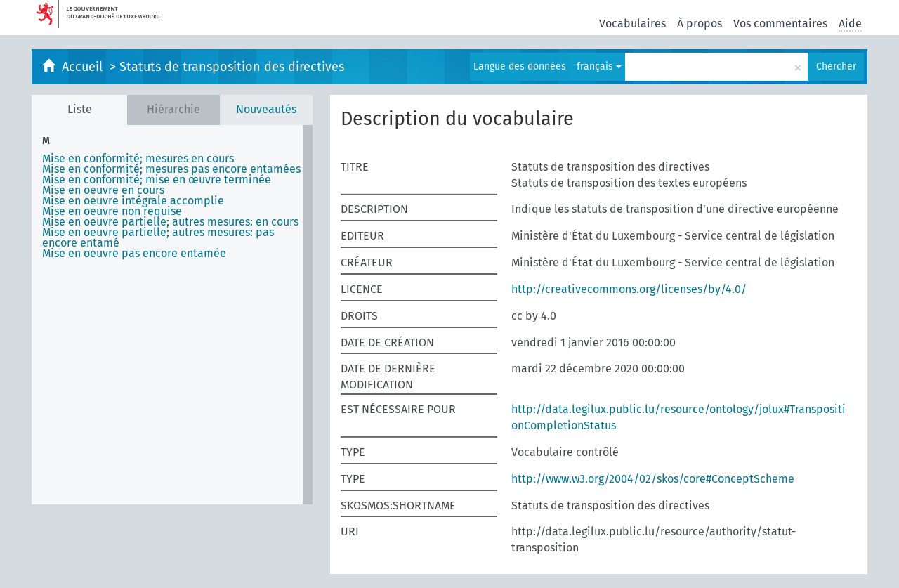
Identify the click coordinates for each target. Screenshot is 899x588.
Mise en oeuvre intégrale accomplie (133, 201)
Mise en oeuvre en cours (103, 190)
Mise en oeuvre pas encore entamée (134, 253)
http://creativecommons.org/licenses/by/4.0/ (629, 289)
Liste (80, 109)
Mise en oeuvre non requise (112, 211)
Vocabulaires (632, 24)
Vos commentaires (780, 24)
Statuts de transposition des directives (232, 67)
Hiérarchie (173, 109)
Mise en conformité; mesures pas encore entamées (171, 169)
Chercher (836, 66)
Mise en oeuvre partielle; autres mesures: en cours (170, 222)
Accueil (84, 67)
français (599, 66)
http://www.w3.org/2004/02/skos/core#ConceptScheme (653, 479)
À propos (700, 24)
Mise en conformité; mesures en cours (138, 158)
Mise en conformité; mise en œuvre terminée (157, 179)
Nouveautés (266, 109)
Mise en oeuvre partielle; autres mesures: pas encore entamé (158, 237)
